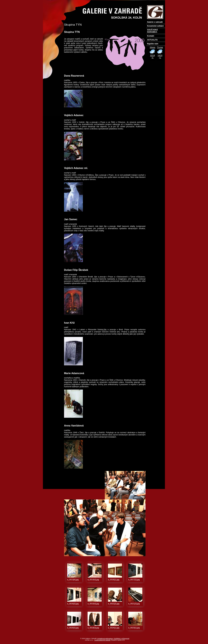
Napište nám (153, 44)
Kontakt (151, 36)
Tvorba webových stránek (102, 640)
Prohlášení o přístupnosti (122, 639)
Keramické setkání (155, 26)
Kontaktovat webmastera (105, 639)
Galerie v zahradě (155, 22)
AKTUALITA (152, 40)
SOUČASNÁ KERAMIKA (152, 31)
